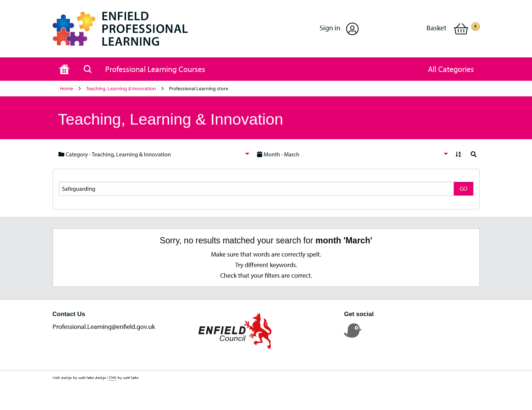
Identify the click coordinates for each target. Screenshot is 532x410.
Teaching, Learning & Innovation (121, 88)
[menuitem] (152, 154)
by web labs (124, 378)
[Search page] (88, 69)
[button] (339, 29)
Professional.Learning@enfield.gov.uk (104, 327)
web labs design (92, 377)
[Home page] (64, 69)
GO (464, 189)
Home (66, 88)
